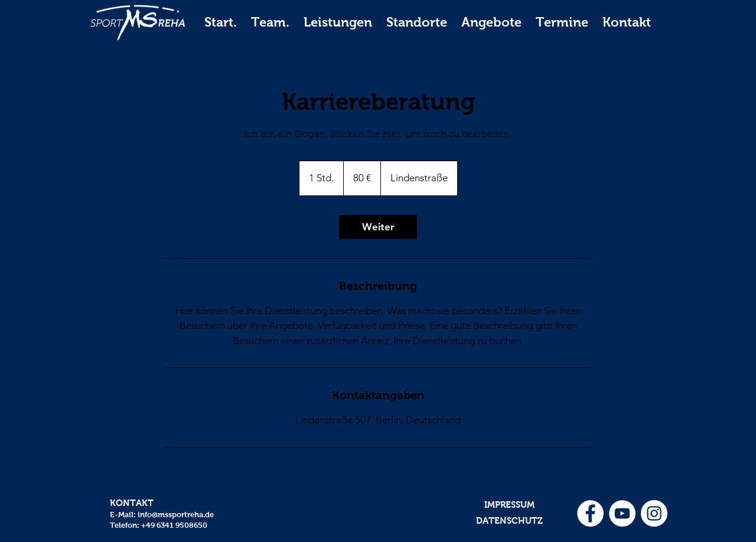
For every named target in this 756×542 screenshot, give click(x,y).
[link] (378, 227)
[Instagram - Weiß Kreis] (654, 513)
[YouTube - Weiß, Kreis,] (622, 513)
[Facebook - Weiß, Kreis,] (590, 513)
